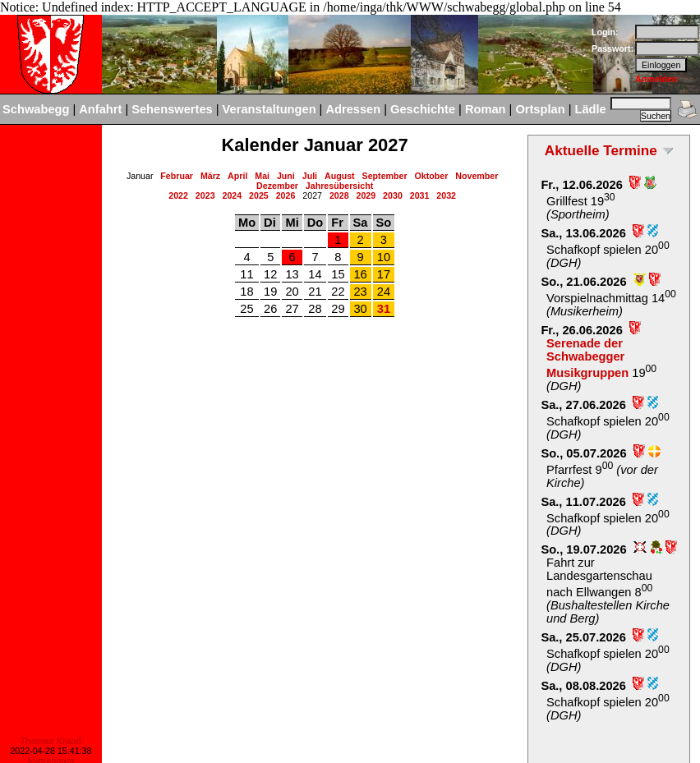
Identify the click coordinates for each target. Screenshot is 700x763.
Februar (177, 176)
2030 (393, 195)
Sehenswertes (172, 109)
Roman (486, 109)
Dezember (277, 186)
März (210, 176)
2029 (366, 195)
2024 (232, 195)
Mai (262, 176)
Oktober (432, 176)
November (477, 176)
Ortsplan (540, 109)
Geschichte (423, 109)
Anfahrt (100, 109)
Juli (310, 176)
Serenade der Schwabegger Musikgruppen (587, 358)
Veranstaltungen (269, 109)
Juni (286, 176)
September (385, 176)
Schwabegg (36, 109)
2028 (339, 195)
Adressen (353, 109)
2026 (286, 195)
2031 (420, 195)
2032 (446, 195)
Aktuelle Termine (601, 150)
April (237, 176)
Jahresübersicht (339, 186)
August (340, 176)
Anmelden (656, 79)
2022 (178, 195)
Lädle (590, 109)
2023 (205, 195)
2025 (259, 195)
